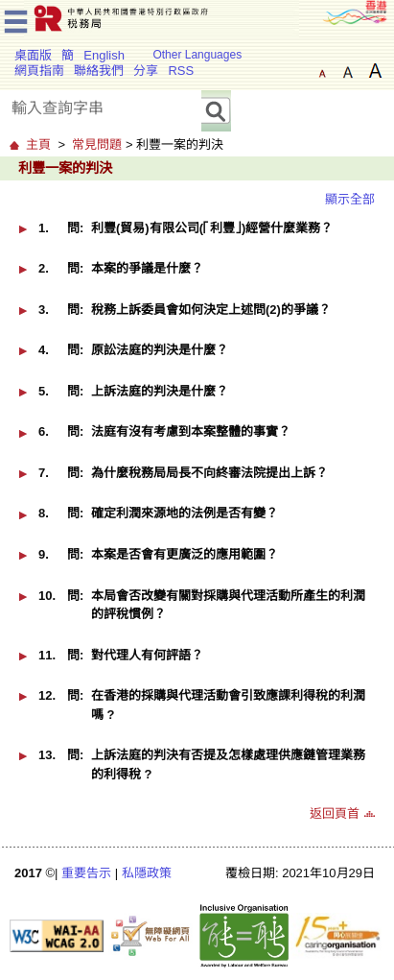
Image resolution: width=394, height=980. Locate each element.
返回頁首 (335, 813)
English (104, 55)
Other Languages (197, 55)
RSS (181, 71)
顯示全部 (350, 199)
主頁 (38, 144)
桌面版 (33, 55)
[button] (23, 229)
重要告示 (86, 873)
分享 (146, 71)
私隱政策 (147, 873)
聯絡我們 (99, 71)
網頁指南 (39, 71)
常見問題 (97, 144)
